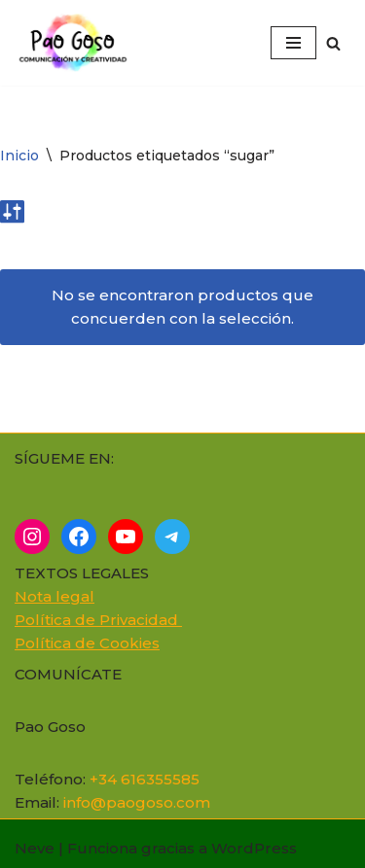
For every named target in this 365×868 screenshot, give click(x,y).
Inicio (19, 156)
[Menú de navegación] (293, 43)
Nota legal (55, 596)
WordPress (254, 848)
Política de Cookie (83, 643)
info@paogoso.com (137, 802)
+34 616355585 (145, 779)
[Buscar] (333, 43)
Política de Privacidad (98, 620)
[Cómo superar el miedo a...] (78, 43)
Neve (35, 848)
